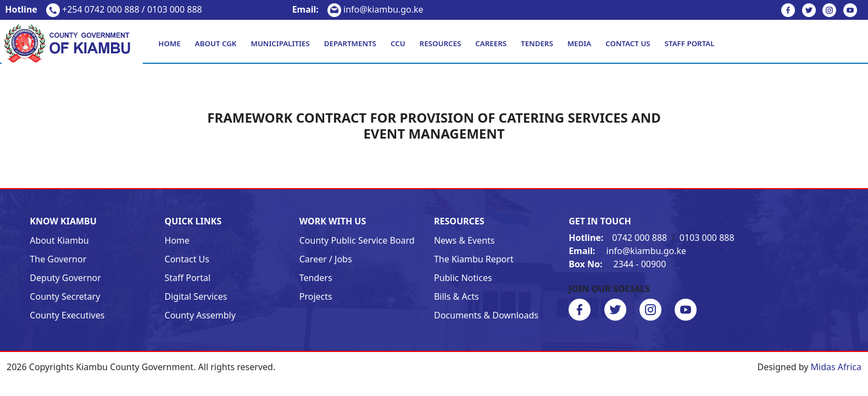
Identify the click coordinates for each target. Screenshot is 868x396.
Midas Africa (836, 367)
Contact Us (628, 43)
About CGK (216, 43)
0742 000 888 (619, 238)
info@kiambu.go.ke (358, 9)
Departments (350, 43)
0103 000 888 (707, 238)
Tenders (537, 43)
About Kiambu (59, 240)
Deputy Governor (65, 278)
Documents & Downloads (486, 315)
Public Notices (463, 278)
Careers (491, 43)
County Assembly (200, 315)
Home (169, 43)
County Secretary (65, 296)
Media (579, 43)
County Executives (67, 315)
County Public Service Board (357, 240)
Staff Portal (690, 43)
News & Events (464, 240)
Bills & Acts (457, 296)
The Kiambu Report (474, 259)
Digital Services (196, 296)
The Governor (58, 259)
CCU (398, 43)
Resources (441, 43)
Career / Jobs (326, 259)
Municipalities (280, 43)
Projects (316, 296)
